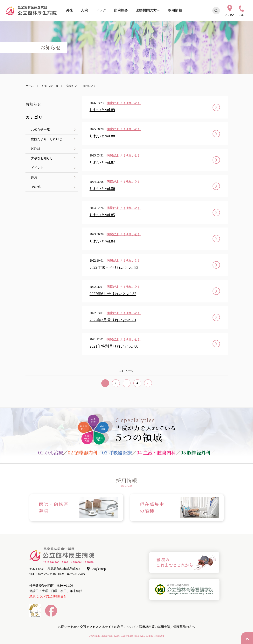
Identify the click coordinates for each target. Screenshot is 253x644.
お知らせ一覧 (41, 130)
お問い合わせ (67, 627)
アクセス (230, 15)
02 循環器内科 (83, 452)
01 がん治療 (51, 452)
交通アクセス (89, 627)
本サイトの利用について (119, 627)
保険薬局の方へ (184, 627)
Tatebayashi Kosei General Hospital (120, 636)
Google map (98, 569)
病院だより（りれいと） (48, 139)
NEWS (36, 149)
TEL (241, 15)
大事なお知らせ (42, 158)
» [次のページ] (148, 383)
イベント (38, 168)
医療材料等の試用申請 (155, 627)
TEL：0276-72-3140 (43, 574)
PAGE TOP (247, 638)
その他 (36, 187)
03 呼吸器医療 (117, 452)
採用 (34, 177)
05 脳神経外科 (195, 452)
